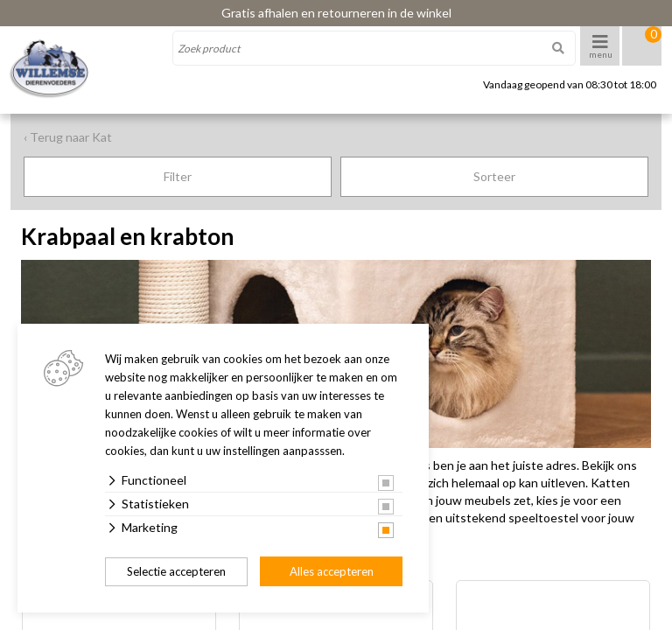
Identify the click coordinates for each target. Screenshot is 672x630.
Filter (178, 176)
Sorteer (494, 176)
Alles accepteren (332, 571)
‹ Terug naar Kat (68, 137)
